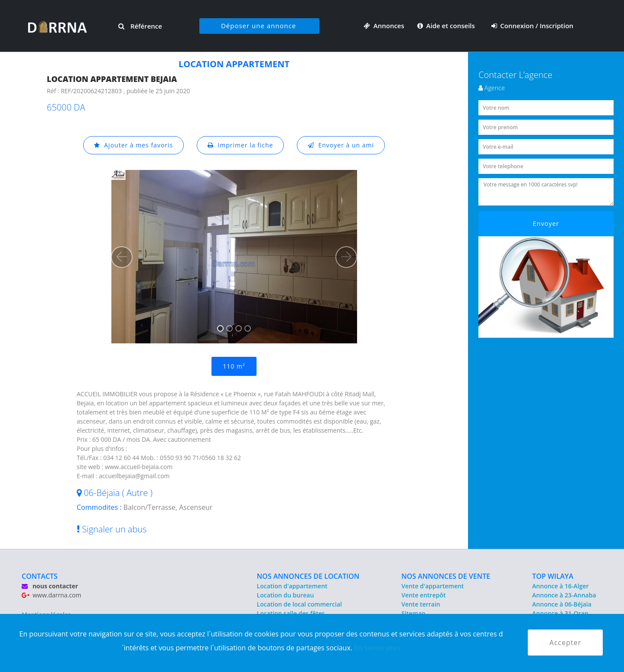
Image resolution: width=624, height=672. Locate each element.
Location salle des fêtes (291, 613)
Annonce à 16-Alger (560, 586)
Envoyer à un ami (341, 145)
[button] (122, 257)
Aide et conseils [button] (447, 26)
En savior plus (377, 648)
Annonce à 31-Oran (560, 613)
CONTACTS (40, 576)
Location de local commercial (299, 604)
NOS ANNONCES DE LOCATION (308, 576)
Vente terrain (421, 604)
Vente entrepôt (423, 595)
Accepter (565, 643)
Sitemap (413, 613)
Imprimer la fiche (240, 145)
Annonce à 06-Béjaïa (562, 604)
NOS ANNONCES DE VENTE (446, 576)
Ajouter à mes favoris (133, 145)
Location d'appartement (292, 586)
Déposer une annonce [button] (258, 26)
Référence (140, 26)
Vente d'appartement (432, 586)
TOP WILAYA (553, 576)
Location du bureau (286, 595)
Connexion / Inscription (533, 26)
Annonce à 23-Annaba (564, 595)
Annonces (384, 26)
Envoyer (546, 223)
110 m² (234, 366)
